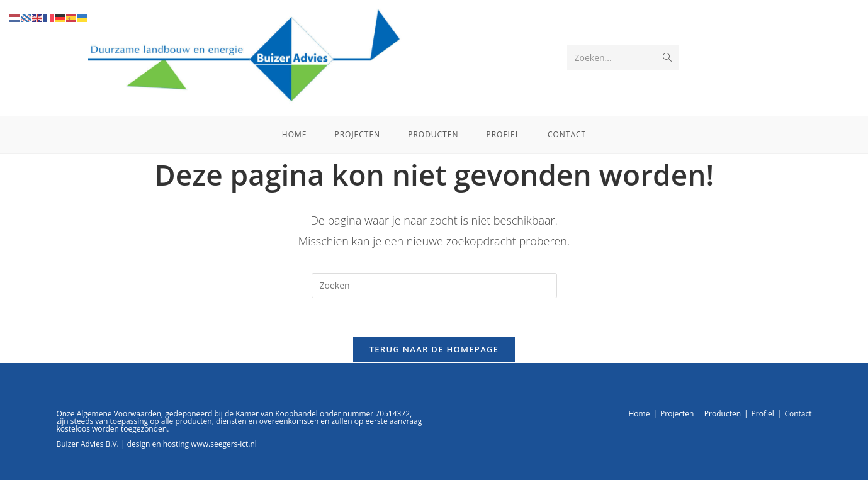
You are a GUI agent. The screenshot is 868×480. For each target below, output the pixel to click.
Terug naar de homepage (434, 349)
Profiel (763, 414)
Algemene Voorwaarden (119, 414)
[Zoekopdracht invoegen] (434, 286)
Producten (723, 414)
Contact (798, 414)
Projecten (677, 414)
